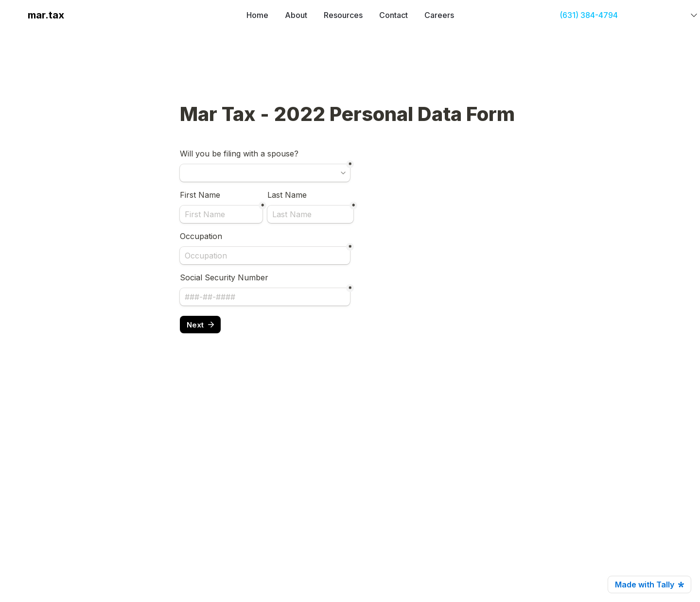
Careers (439, 15)
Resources (343, 15)
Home (257, 15)
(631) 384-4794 (589, 15)
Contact (394, 15)
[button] (16, 15)
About (296, 15)
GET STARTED (656, 15)
